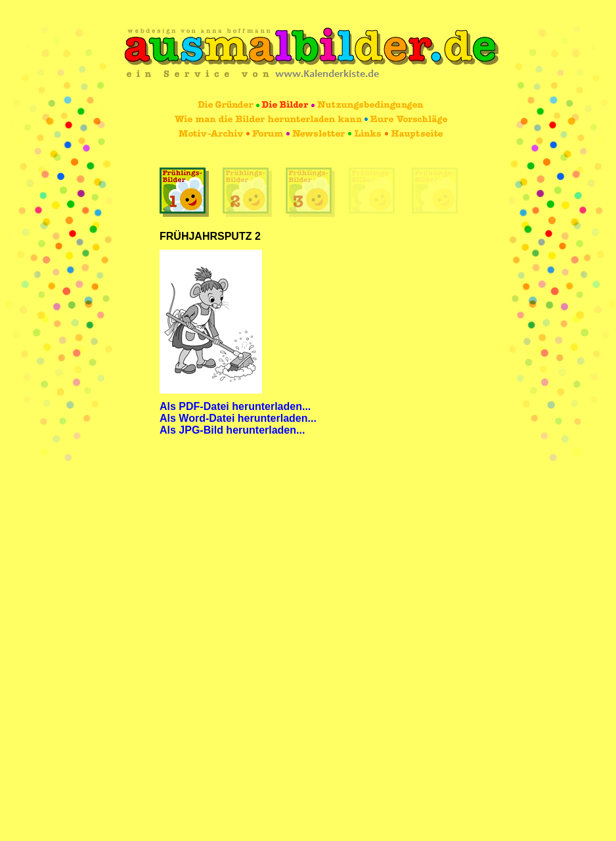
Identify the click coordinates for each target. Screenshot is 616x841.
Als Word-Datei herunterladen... (238, 418)
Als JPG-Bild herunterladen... (232, 430)
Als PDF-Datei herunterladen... (235, 406)
